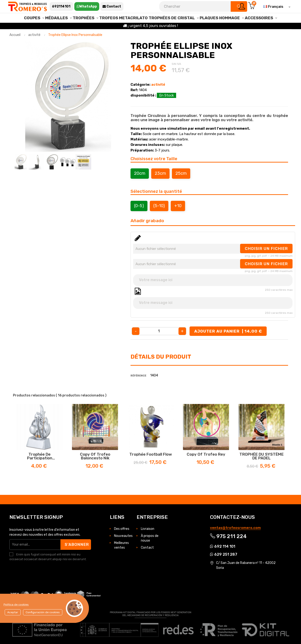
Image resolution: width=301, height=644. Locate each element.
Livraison (148, 529)
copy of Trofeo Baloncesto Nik (95, 456)
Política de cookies (16, 605)
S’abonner (77, 544)
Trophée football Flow (151, 454)
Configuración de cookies (43, 612)
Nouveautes (123, 536)
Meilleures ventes (121, 545)
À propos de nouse (150, 538)
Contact (147, 548)
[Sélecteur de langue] (276, 7)
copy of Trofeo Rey (206, 454)
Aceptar (13, 612)
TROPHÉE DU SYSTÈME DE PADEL (261, 456)
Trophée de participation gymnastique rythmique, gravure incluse (40, 456)
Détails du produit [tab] (161, 357)
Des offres (122, 529)
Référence (138, 376)
